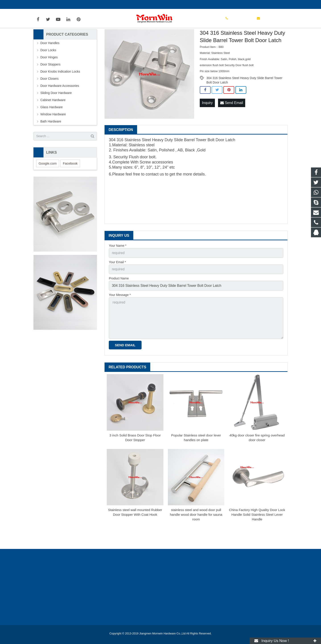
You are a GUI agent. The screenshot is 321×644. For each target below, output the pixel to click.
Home (95, 40)
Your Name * (118, 268)
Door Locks (48, 72)
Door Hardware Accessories (138, 40)
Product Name (119, 299)
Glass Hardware (51, 129)
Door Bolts (167, 40)
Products (110, 40)
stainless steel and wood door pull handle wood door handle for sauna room (196, 530)
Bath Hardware (51, 144)
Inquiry (207, 125)
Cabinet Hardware (53, 122)
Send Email (232, 125)
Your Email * (117, 283)
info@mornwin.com (82, 4)
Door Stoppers (50, 87)
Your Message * (120, 314)
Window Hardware (53, 137)
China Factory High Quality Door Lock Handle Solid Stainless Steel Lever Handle (257, 530)
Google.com (48, 186)
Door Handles (50, 65)
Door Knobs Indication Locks (60, 94)
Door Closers (49, 101)
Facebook (70, 186)
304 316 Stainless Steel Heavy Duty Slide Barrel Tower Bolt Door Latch (244, 100)
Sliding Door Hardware (56, 115)
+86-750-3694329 (49, 4)
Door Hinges (49, 79)
